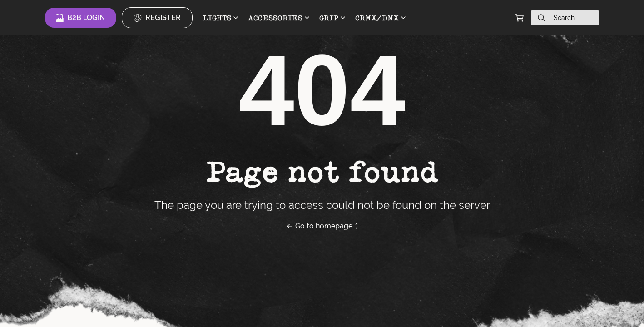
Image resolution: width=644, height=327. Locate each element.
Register (157, 18)
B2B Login (81, 18)
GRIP (332, 18)
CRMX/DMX (380, 18)
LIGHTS (220, 18)
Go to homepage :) (322, 226)
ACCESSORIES (279, 18)
